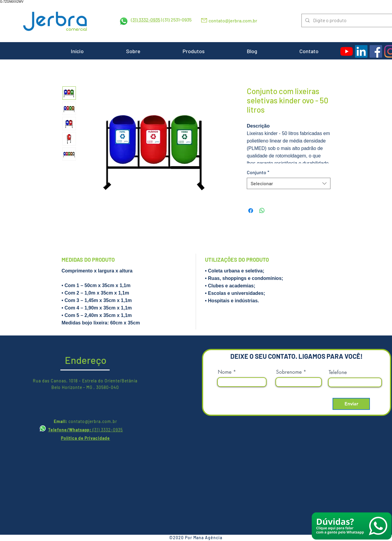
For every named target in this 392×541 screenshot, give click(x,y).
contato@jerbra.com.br (233, 20)
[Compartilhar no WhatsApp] (262, 211)
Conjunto (258, 172)
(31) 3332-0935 (146, 20)
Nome (225, 372)
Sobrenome (289, 372)
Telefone (338, 372)
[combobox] (289, 183)
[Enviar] (351, 404)
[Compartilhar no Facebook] (251, 211)
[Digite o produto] (346, 20)
